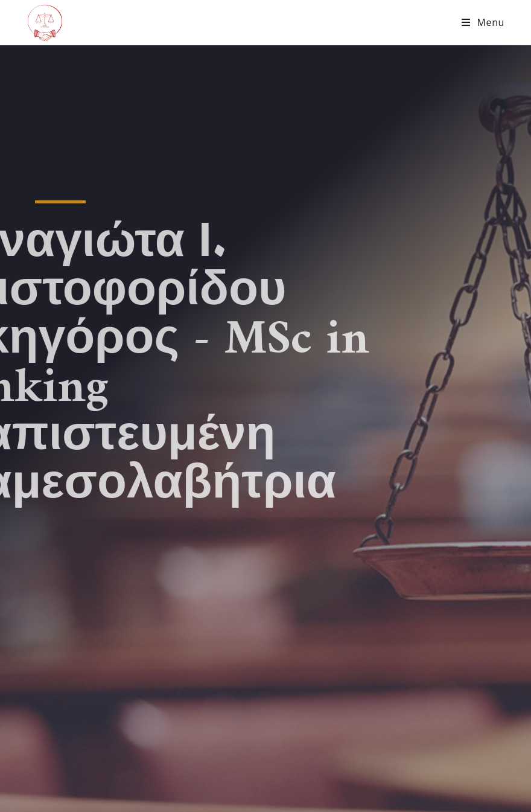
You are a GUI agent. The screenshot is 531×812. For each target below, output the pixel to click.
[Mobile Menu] (483, 22)
